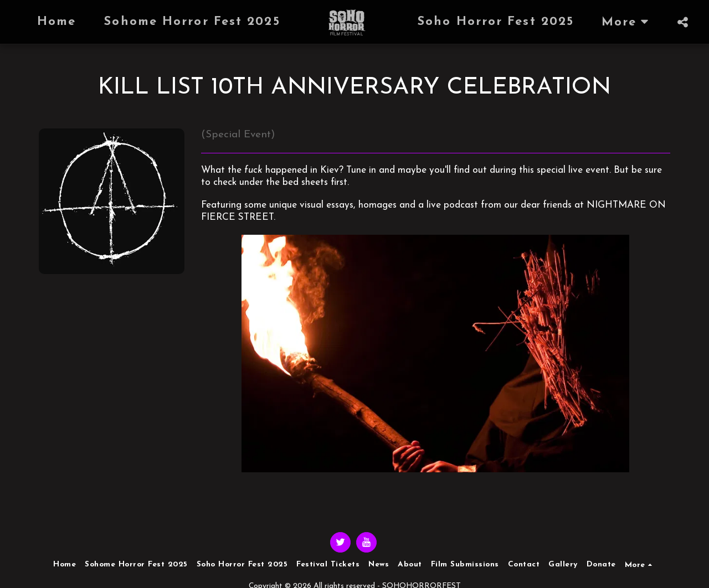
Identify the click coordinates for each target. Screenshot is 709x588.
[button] (683, 22)
